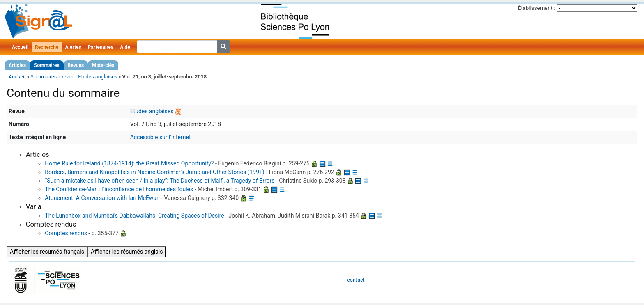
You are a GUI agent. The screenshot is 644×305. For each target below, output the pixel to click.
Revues (76, 65)
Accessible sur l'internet (161, 137)
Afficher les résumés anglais (127, 252)
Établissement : (537, 8)
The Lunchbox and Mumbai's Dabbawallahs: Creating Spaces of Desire (134, 216)
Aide (125, 47)
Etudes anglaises (152, 111)
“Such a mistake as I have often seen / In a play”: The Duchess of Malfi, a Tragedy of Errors (160, 181)
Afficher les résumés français (47, 252)
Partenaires (101, 47)
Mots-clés (103, 65)
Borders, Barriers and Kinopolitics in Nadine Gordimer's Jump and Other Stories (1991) (154, 172)
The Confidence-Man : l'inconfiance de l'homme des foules (119, 189)
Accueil (20, 47)
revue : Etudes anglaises (89, 77)
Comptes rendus (66, 233)
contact (356, 280)
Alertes (73, 47)
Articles (17, 65)
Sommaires (47, 65)
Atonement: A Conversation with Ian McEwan (102, 198)
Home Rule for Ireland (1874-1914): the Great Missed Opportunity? (129, 163)
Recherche (47, 47)
